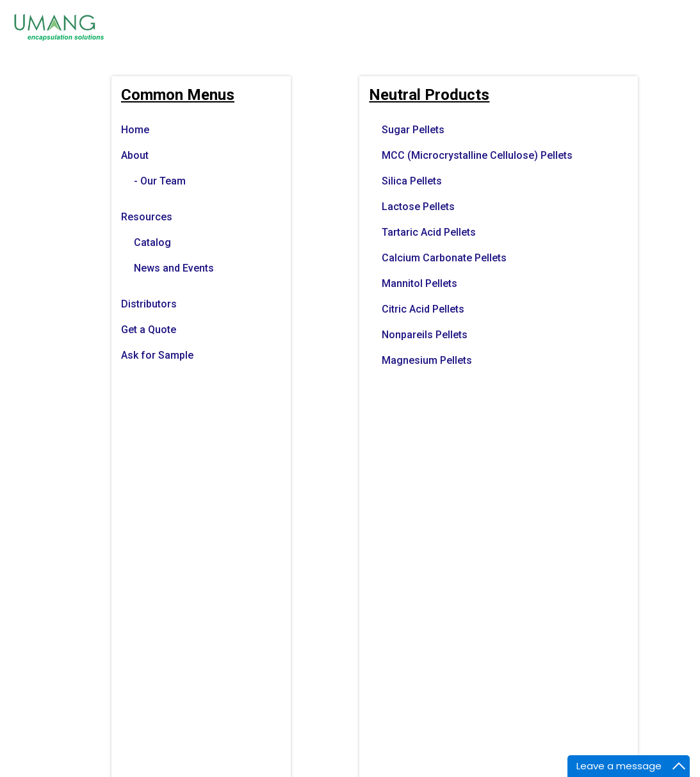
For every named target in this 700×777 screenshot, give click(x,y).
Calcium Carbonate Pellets (444, 258)
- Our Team (160, 181)
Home (135, 130)
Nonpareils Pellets (425, 335)
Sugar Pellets (413, 130)
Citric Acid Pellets (423, 309)
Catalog (152, 242)
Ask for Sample (157, 355)
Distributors (149, 304)
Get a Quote (149, 330)
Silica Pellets (412, 181)
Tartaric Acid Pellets (429, 232)
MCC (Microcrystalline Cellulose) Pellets (477, 155)
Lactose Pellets (418, 207)
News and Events (174, 268)
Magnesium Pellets (427, 360)
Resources (147, 217)
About (135, 155)
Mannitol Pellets (419, 283)
